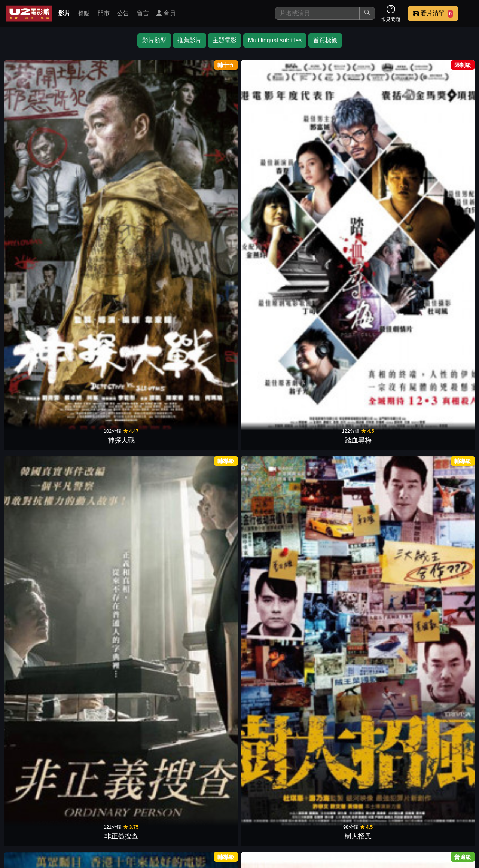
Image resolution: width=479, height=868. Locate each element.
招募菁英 (381, 815)
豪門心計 (210, 751)
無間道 (152, 242)
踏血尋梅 (94, 140)
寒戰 (269, 140)
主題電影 (225, 40)
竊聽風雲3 (327, 446)
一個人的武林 (94, 649)
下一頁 (239, 779)
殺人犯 (152, 446)
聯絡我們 (344, 815)
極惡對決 (210, 344)
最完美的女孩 (327, 344)
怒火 (327, 548)
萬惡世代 (444, 649)
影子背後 (152, 344)
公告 (123, 13)
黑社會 (94, 242)
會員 (166, 13)
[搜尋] (317, 13)
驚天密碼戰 (94, 344)
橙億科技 (252, 858)
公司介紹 (418, 815)
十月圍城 (210, 548)
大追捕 (35, 446)
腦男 (444, 344)
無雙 (210, 242)
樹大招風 (210, 140)
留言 (143, 13)
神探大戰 (35, 140)
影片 (64, 13)
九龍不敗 (444, 242)
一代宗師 (327, 242)
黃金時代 (152, 548)
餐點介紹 (234, 815)
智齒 (327, 649)
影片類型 (154, 40)
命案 (385, 242)
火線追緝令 (269, 446)
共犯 (385, 344)
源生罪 (152, 649)
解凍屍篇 (269, 344)
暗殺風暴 (269, 751)
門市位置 (271, 815)
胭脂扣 (444, 548)
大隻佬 (444, 446)
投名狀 (444, 140)
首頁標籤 (325, 40)
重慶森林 (35, 548)
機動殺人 (210, 446)
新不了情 (35, 649)
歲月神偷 (385, 446)
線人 (385, 140)
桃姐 (327, 140)
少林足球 (94, 548)
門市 (104, 13)
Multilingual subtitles (275, 40)
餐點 (84, 13)
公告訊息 (308, 815)
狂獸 (35, 344)
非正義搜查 (152, 140)
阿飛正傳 (35, 242)
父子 (385, 548)
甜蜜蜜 (269, 242)
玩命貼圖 (269, 649)
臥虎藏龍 (269, 548)
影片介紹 (198, 815)
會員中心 (454, 815)
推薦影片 (189, 40)
